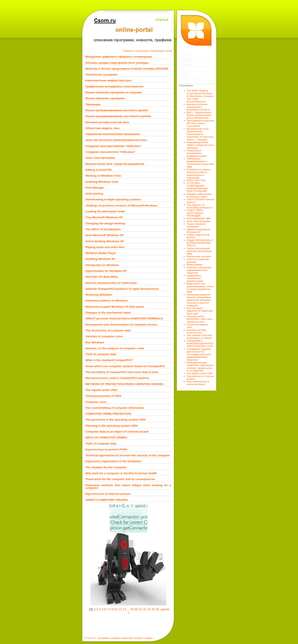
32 (145, 609)
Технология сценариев (101, 74)
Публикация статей (161, 51)
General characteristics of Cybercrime (111, 283)
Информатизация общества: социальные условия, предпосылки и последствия (200, 367)
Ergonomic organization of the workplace (113, 461)
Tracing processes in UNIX (103, 396)
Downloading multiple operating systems (113, 199)
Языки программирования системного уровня (118, 116)
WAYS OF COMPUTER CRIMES (106, 437)
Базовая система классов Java (107, 122)
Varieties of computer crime (104, 336)
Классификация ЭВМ (199, 218)
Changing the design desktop (105, 223)
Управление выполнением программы (113, 134)
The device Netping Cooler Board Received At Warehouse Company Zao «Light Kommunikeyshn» (200, 96)
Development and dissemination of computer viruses (121, 324)
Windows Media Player (101, 253)
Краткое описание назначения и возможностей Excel (198, 107)
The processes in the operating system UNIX (116, 420)
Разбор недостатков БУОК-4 (198, 236)
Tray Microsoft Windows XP (104, 217)
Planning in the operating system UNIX (112, 426)
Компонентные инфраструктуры (108, 80)
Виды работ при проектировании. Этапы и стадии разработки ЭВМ (200, 288)
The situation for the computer (106, 467)
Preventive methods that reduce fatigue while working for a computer (128, 486)
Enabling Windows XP (100, 259)
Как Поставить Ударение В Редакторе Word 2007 (200, 311)
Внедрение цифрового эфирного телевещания (119, 57)
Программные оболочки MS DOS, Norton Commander (200, 123)
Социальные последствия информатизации (197, 153)
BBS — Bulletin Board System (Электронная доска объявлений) (199, 115)
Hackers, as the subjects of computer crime (115, 348)
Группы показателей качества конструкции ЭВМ (199, 251)
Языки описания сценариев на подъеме (114, 92)
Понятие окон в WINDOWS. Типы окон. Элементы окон (200, 319)
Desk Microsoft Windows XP (105, 235)
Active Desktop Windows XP (105, 241)
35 (157, 609)
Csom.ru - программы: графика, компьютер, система (115, 638)
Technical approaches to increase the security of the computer (128, 455)
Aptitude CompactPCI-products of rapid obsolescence (122, 289)
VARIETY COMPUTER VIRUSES (107, 500)
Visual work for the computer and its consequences (120, 479)
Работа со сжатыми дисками (198, 261)
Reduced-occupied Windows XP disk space (115, 307)
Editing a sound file (98, 170)
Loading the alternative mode (105, 211)
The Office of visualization (103, 229)
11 (120, 609)
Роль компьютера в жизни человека (198, 383)
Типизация (93, 104)
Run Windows (95, 342)
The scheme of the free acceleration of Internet (199, 337)
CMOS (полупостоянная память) (200, 201)
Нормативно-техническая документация (195, 278)
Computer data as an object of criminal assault (117, 432)
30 (136, 609)
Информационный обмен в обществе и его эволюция (200, 145)
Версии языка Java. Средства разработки (115, 164)
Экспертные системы (199, 256)
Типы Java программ (100, 158)
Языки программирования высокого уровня (117, 110)
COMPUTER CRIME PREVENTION (108, 414)
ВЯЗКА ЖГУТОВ (196, 180)
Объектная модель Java (102, 128)
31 (140, 609)
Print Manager (95, 188)
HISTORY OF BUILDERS (102, 277)
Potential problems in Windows (106, 301)
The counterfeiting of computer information (115, 408)
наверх (149, 638)
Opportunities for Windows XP (106, 271)
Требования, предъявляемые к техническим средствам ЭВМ (200, 163)
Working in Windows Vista (103, 176)
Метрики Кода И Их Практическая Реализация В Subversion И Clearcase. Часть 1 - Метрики (200, 134)
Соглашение (141, 51)
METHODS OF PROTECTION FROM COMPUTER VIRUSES (124, 384)
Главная (127, 51)
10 (116, 609)
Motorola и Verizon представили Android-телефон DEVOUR (127, 69)
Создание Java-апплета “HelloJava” (110, 152)
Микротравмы (195, 265)
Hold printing (94, 193)
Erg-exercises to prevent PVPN (106, 449)
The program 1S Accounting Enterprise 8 (200, 206)
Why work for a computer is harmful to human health (121, 473)
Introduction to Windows (102, 265)
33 (149, 609)
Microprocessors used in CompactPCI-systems (117, 378)
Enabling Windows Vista (102, 182)
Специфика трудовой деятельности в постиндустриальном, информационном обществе (199, 354)
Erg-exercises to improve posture (108, 494)
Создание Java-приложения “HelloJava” (113, 146)
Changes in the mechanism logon (108, 312)
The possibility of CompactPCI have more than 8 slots (122, 372)
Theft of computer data (101, 354)
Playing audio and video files (105, 247)
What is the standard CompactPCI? (109, 360)
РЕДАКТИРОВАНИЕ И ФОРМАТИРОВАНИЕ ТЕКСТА (199, 243)
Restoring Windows (99, 295)
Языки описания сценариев (105, 98)
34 (153, 609)
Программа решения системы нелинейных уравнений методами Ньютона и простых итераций (199, 300)
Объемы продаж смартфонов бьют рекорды (117, 63)
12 (124, 609)
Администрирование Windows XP (198, 231)
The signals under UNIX (101, 390)
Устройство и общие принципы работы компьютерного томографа (198, 174)
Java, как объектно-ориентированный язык (116, 140)
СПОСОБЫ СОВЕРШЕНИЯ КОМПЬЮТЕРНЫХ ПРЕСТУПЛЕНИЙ (197, 187)
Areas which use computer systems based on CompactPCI (125, 366)
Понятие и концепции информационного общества (199, 270)
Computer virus (96, 402)
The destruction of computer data (108, 330)
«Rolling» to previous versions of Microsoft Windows (121, 205)
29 (132, 609)
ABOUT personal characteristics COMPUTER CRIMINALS (124, 318)
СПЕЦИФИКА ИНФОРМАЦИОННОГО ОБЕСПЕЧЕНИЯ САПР (200, 344)
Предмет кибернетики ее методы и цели (199, 195)
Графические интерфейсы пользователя (114, 86)
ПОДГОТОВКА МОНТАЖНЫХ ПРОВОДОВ (195, 213)
